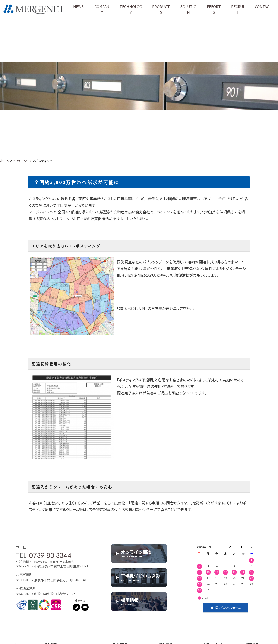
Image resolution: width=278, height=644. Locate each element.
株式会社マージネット (34, 9)
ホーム (5, 161)
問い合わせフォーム (225, 608)
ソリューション (22, 161)
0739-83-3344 (50, 555)
